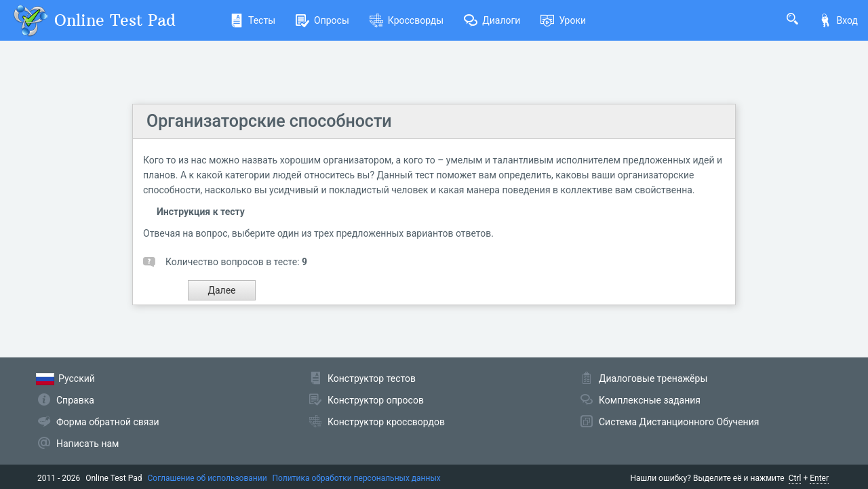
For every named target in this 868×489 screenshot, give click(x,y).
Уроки (563, 20)
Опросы (322, 20)
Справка (75, 400)
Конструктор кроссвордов (386, 422)
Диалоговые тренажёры (653, 378)
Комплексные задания (650, 400)
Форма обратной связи (108, 422)
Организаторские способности (269, 121)
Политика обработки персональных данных (357, 478)
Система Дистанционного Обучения (679, 422)
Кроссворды (407, 20)
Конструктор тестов (372, 378)
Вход (838, 20)
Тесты (253, 20)
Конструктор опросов (376, 400)
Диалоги (492, 20)
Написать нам (87, 444)
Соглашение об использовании (208, 478)
